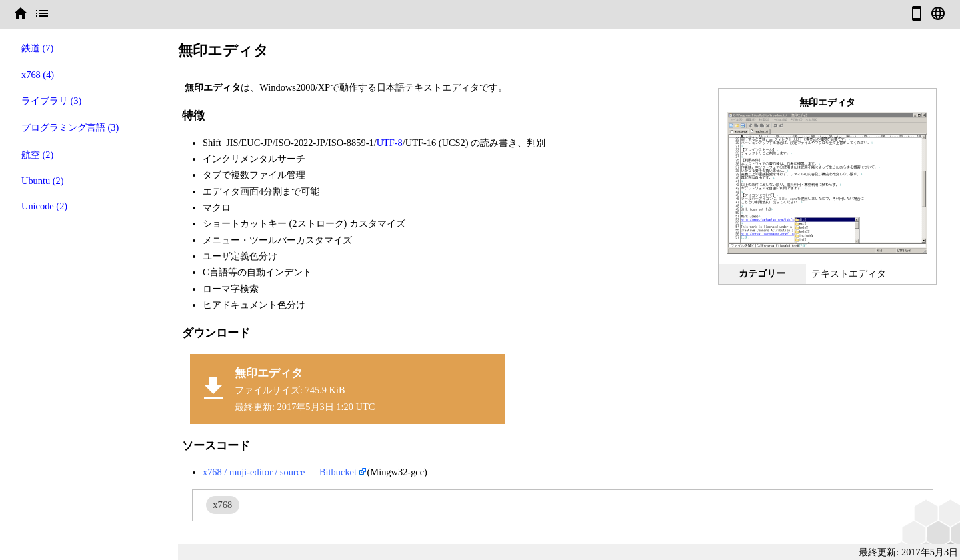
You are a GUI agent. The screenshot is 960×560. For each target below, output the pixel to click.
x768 (222, 505)
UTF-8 (390, 143)
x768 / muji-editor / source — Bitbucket (280, 472)
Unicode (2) (44, 206)
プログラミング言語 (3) (70, 127)
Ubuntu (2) (43, 181)
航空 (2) (37, 155)
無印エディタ (269, 373)
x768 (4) (38, 75)
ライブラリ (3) (51, 101)
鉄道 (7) (37, 48)
